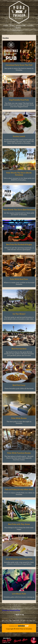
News (18, 28)
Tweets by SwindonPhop (11, 610)
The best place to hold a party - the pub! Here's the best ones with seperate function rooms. (19, 458)
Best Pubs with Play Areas (19, 524)
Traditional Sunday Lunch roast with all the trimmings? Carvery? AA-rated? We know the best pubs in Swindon (19, 141)
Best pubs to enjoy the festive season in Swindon (19, 69)
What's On (20, 26)
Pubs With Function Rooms (19, 453)
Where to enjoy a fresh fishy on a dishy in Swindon (19, 494)
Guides (30, 26)
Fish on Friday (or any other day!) (19, 489)
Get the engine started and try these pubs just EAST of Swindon (19, 214)
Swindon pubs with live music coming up (19, 597)
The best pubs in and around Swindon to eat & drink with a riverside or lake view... (19, 318)
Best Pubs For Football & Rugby (19, 244)
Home (6, 26)
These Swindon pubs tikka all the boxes (19, 389)
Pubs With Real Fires (19, 279)
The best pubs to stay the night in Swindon (19, 422)
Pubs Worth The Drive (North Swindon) (19, 174)
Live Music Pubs (19, 594)
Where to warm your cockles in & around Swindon (19, 283)
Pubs (12, 26)
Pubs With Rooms (19, 418)
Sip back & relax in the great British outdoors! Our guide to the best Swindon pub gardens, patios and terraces (19, 354)
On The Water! (19, 314)
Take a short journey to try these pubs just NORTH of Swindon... (19, 179)
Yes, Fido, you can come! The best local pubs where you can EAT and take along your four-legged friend (19, 105)
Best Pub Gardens (19, 349)
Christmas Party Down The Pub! (19, 65)
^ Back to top (19, 615)
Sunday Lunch (19, 136)
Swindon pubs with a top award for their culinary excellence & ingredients (19, 563)
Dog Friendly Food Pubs (19, 100)
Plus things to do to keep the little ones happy (19, 528)
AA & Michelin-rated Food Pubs (19, 559)
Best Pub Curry (19, 385)
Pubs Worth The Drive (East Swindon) (19, 210)
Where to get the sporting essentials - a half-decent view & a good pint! (19, 249)
